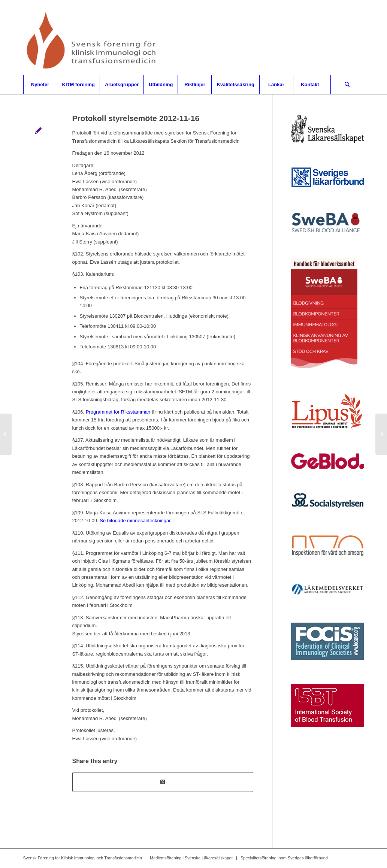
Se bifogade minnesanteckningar (135, 521)
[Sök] (347, 85)
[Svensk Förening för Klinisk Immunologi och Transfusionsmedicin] (93, 37)
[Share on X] (163, 782)
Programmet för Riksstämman (118, 412)
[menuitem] (40, 85)
